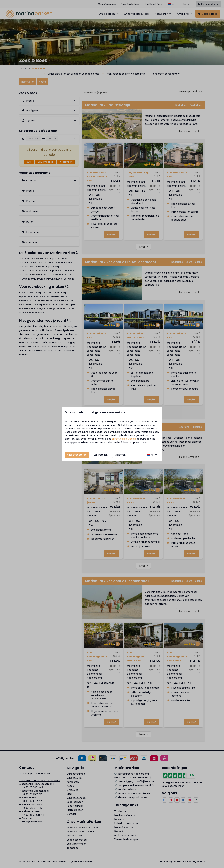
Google (132, 439)
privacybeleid (119, 439)
